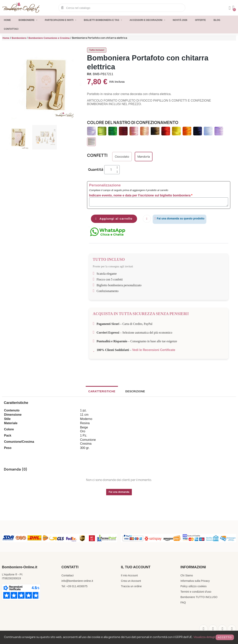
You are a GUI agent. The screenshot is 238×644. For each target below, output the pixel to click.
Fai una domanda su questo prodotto (184, 218)
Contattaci (11, 29)
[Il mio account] (229, 8)
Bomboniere (28, 20)
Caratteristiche (104, 392)
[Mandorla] (144, 157)
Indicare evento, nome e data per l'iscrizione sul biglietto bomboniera (140, 195)
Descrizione (132, 392)
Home (7, 20)
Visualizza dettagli (204, 637)
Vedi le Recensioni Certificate (154, 350)
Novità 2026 (180, 20)
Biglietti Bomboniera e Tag (103, 20)
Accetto (225, 637)
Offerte (200, 20)
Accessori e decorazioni (147, 20)
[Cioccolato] (122, 157)
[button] (8, 84)
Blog (217, 20)
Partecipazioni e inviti (60, 20)
